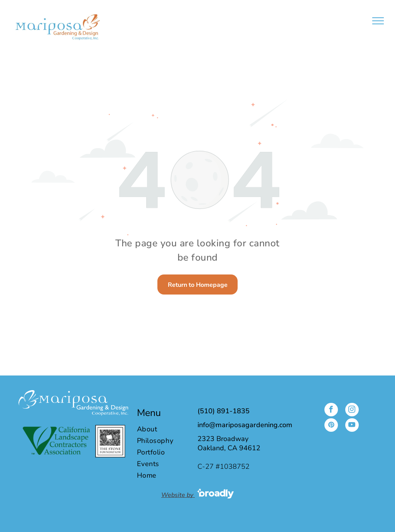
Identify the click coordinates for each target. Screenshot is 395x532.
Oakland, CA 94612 (229, 448)
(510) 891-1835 (224, 411)
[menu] (378, 21)
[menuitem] (163, 429)
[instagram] (352, 411)
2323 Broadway (223, 439)
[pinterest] (331, 426)
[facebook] (331, 411)
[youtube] (352, 426)
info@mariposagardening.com (245, 425)
